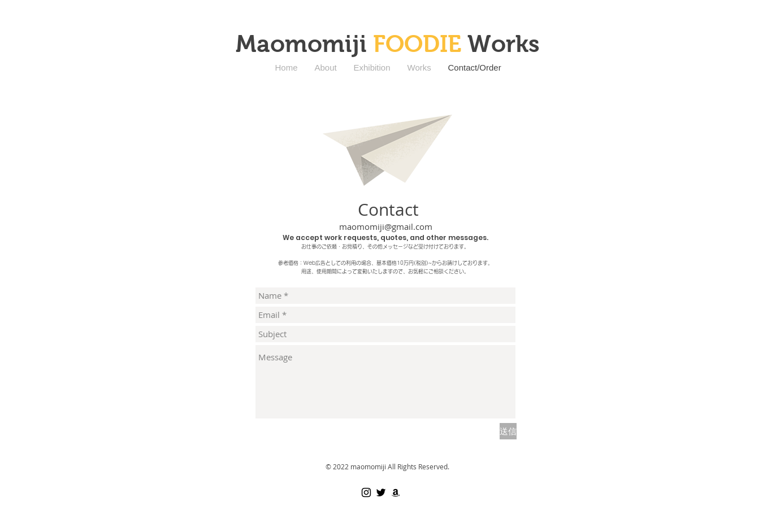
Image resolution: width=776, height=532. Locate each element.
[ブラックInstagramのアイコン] (366, 492)
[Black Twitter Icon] (381, 492)
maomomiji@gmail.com (386, 226)
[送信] (508, 431)
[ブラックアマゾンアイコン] (396, 492)
